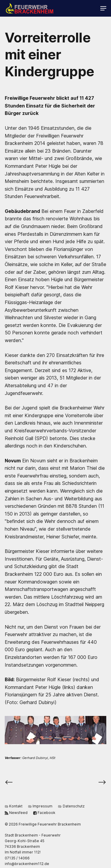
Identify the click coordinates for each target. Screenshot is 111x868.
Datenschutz (71, 806)
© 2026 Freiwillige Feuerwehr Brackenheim (43, 824)
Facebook (44, 812)
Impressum (40, 806)
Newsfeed (16, 812)
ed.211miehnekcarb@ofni (27, 864)
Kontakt (14, 806)
